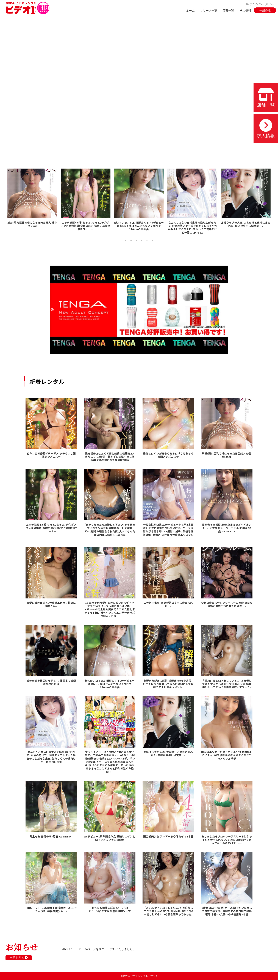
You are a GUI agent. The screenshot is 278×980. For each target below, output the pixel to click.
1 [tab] (126, 241)
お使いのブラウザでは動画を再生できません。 (139, 85)
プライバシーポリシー (260, 4)
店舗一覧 (228, 11)
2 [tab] (131, 241)
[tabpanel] (32, 200)
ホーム (190, 11)
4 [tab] (142, 241)
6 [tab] (152, 241)
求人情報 (245, 11)
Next (226, 310)
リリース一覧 (209, 11)
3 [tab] (136, 241)
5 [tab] (147, 241)
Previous (52, 310)
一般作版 (265, 11)
